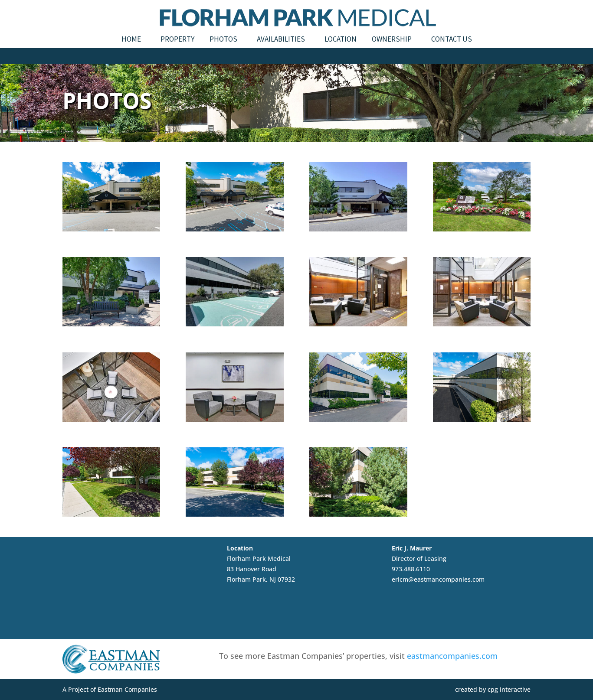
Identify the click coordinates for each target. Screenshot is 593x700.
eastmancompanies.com (452, 656)
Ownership (392, 40)
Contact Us (452, 40)
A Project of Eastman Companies (110, 689)
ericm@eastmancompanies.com (438, 579)
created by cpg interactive (493, 689)
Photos (223, 40)
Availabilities (281, 40)
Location (341, 40)
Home (131, 40)
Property (177, 40)
